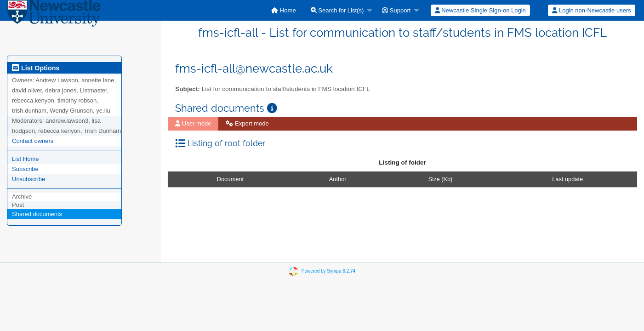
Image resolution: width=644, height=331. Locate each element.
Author (338, 179)
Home (283, 10)
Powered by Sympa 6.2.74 (328, 271)
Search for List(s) (337, 10)
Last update (567, 179)
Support (396, 10)
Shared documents (37, 214)
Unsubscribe (28, 179)
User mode (193, 123)
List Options (36, 68)
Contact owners (33, 141)
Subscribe (25, 169)
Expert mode (247, 123)
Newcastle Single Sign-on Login (480, 10)
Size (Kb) (441, 179)
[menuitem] (283, 10)
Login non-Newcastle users (591, 10)
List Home (26, 159)
